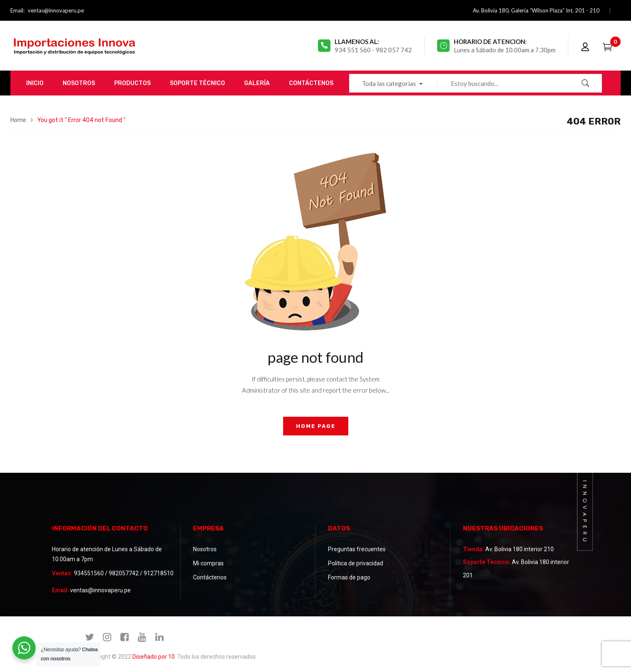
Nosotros (205, 549)
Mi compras (208, 563)
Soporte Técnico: (487, 562)
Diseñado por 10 (154, 657)
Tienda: (473, 549)
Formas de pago (349, 577)
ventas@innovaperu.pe (56, 10)
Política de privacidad (356, 563)
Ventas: (62, 573)
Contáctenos (210, 577)
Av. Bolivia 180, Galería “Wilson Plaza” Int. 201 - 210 (536, 10)
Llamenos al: (357, 42)
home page (316, 426)
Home (18, 120)
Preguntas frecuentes (357, 549)
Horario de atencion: (490, 42)
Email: (17, 10)
